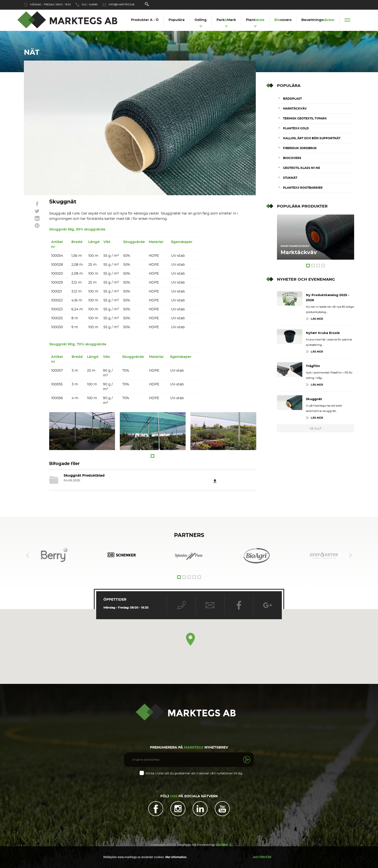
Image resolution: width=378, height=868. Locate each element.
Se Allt (316, 429)
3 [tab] (318, 266)
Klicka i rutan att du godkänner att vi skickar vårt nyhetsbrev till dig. (194, 770)
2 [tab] (313, 266)
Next (351, 552)
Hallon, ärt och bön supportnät (312, 138)
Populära (177, 20)
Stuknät (290, 178)
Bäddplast (292, 99)
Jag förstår (262, 857)
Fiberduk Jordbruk (300, 148)
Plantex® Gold (296, 128)
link (37, 204)
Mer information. (176, 857)
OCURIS (222, 842)
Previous (27, 552)
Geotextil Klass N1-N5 (301, 168)
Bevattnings (318, 20)
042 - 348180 (90, 5)
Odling (201, 20)
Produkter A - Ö (145, 20)
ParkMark (226, 20)
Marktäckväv (295, 109)
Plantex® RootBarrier (303, 188)
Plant (255, 20)
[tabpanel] (82, 431)
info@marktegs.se (121, 5)
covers (283, 20)
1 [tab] (152, 456)
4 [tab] (323, 266)
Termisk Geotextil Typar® (305, 118)
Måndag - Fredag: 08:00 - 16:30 (50, 5)
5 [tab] (199, 574)
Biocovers (292, 158)
